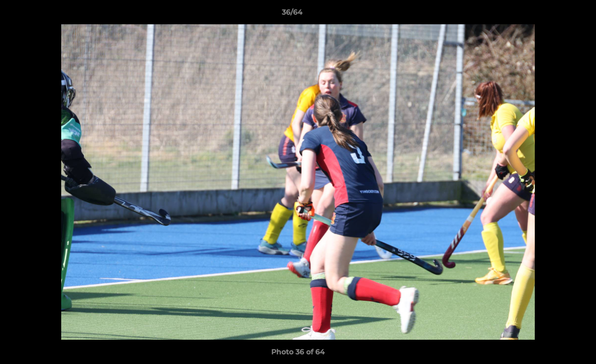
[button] (554, 15)
